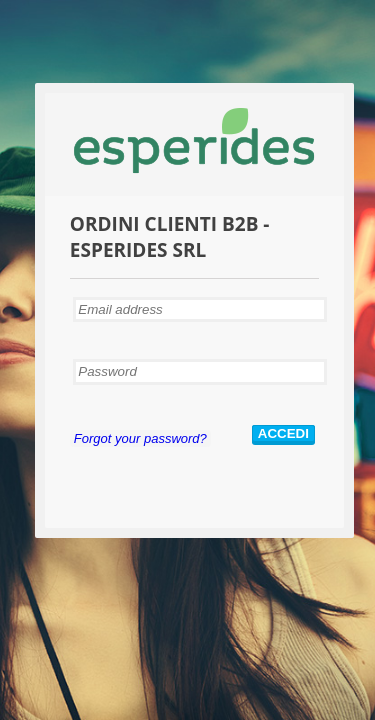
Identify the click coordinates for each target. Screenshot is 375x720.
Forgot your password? (140, 438)
